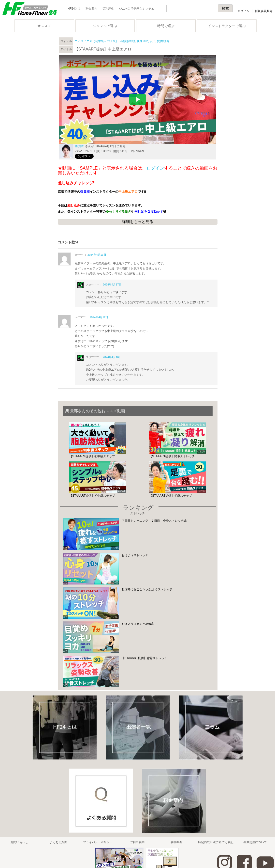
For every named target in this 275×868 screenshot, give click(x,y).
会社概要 (176, 842)
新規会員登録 (264, 11)
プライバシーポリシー (98, 842)
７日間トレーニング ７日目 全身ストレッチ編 (154, 521)
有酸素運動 (128, 41)
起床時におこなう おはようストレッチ (147, 589)
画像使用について (255, 842)
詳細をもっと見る (138, 222)
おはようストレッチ (135, 555)
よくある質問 (58, 842)
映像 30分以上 (146, 41)
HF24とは (74, 9)
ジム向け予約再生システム (137, 9)
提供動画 (163, 41)
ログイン (244, 11)
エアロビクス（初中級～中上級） (97, 41)
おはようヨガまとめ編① (138, 624)
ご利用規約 (137, 842)
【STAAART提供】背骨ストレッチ (145, 658)
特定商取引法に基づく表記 (216, 842)
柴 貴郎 (80, 146)
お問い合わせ (19, 842)
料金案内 (91, 9)
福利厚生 (108, 9)
